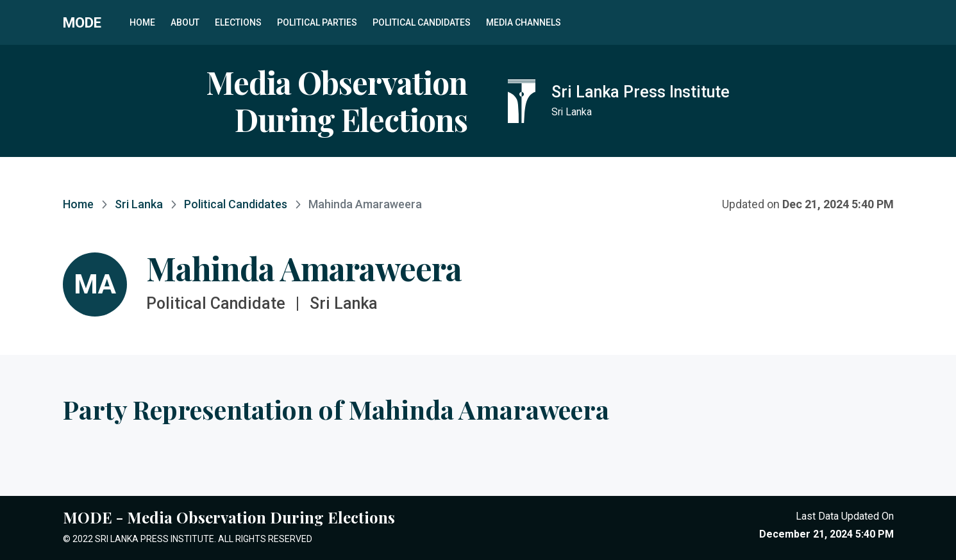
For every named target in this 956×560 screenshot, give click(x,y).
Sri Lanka (139, 204)
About (185, 22)
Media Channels (524, 22)
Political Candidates (422, 22)
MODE (82, 22)
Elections (238, 22)
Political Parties (317, 22)
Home (142, 22)
